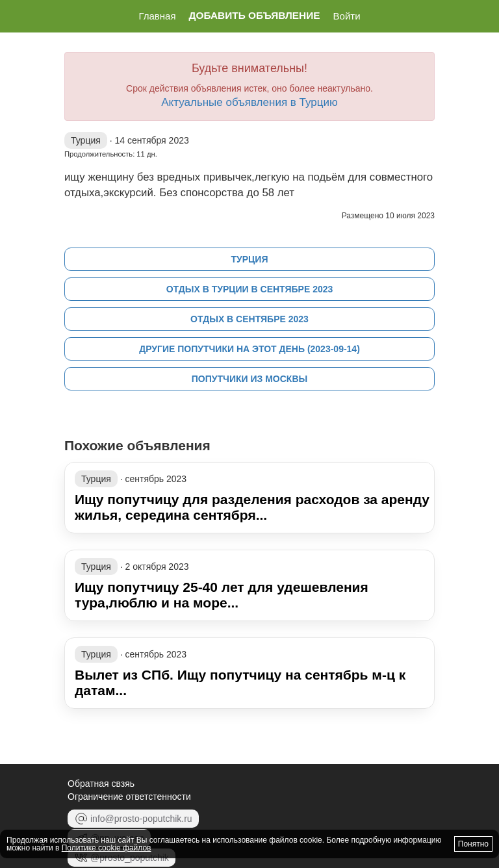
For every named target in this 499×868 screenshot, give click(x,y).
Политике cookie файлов (107, 848)
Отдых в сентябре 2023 (249, 319)
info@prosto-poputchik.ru (133, 819)
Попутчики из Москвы (249, 379)
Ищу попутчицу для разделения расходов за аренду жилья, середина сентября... (252, 507)
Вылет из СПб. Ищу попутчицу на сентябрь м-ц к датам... (240, 683)
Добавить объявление (255, 16)
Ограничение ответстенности (129, 797)
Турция (250, 259)
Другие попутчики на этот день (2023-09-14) (249, 349)
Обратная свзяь (101, 784)
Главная (157, 16)
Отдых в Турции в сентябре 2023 (250, 289)
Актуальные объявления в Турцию (249, 102)
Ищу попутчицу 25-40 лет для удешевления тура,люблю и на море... (222, 595)
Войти (347, 16)
